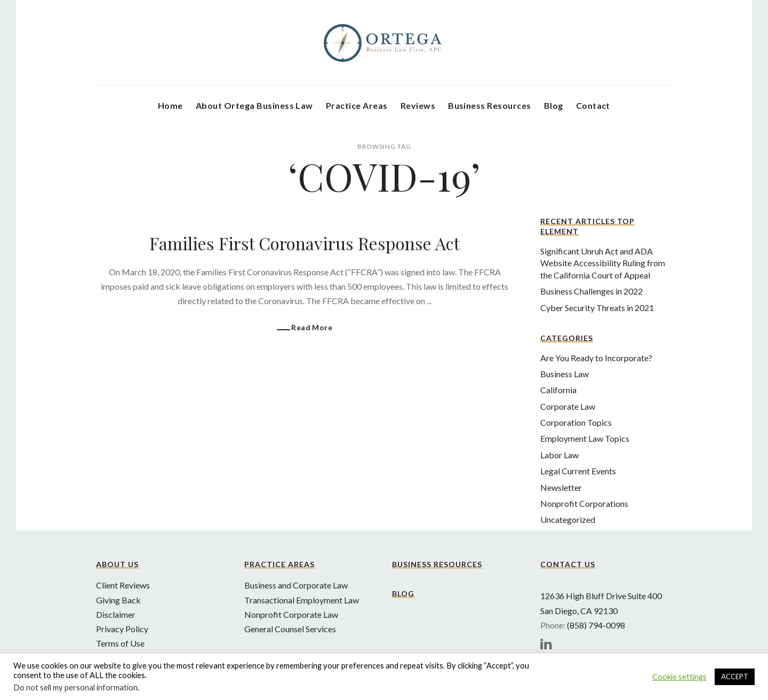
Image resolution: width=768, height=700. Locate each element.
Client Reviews (123, 585)
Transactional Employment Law (302, 600)
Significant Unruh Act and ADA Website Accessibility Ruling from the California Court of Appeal (603, 263)
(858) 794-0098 (596, 625)
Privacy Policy (122, 629)
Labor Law (559, 455)
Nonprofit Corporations (584, 503)
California (558, 390)
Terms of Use (120, 643)
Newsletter (561, 487)
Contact (593, 105)
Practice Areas (357, 105)
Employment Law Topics (585, 438)
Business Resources (490, 105)
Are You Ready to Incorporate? (596, 358)
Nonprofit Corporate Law (291, 614)
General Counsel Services (290, 629)
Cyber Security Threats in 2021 (597, 308)
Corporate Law (568, 406)
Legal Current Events (578, 471)
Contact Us (568, 564)
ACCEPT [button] (735, 677)
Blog (554, 105)
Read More (312, 327)
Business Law (565, 374)
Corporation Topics (576, 422)
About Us (117, 564)
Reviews (418, 105)
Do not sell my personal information (75, 687)
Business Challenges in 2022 (591, 291)
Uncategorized (568, 519)
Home (170, 105)
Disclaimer (116, 614)
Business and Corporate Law (296, 585)
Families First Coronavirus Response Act (305, 243)
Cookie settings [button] (679, 677)
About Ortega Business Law (254, 105)
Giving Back (118, 600)
